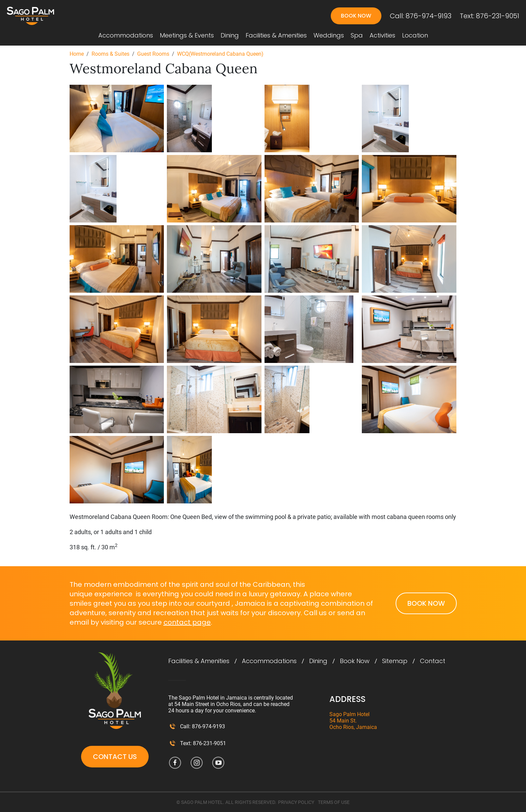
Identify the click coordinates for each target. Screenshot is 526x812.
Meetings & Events (187, 35)
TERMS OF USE (334, 802)
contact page (187, 622)
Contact (433, 661)
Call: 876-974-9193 (421, 16)
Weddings (329, 35)
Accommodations (126, 35)
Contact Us (115, 757)
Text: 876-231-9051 (490, 16)
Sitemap (395, 661)
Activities (382, 35)
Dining (230, 35)
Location (415, 35)
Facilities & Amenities (276, 35)
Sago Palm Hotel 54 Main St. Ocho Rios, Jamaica (353, 721)
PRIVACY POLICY (296, 802)
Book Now (356, 16)
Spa (357, 35)
